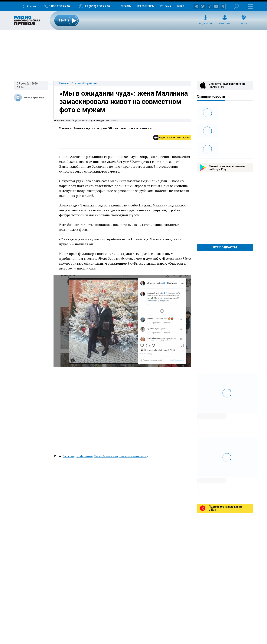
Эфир (244, 24)
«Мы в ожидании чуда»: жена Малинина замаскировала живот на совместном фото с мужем (124, 102)
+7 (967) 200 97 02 (97, 6)
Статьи (76, 83)
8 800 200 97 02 (59, 6)
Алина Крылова (34, 97)
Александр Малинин (78, 456)
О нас (181, 6)
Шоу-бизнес (91, 83)
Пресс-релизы (146, 6)
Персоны (225, 24)
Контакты (125, 6)
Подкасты (205, 24)
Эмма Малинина (106, 456)
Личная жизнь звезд (134, 456)
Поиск (237, 6)
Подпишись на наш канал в (174, 137)
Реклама (166, 6)
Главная (64, 83)
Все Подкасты (225, 247)
